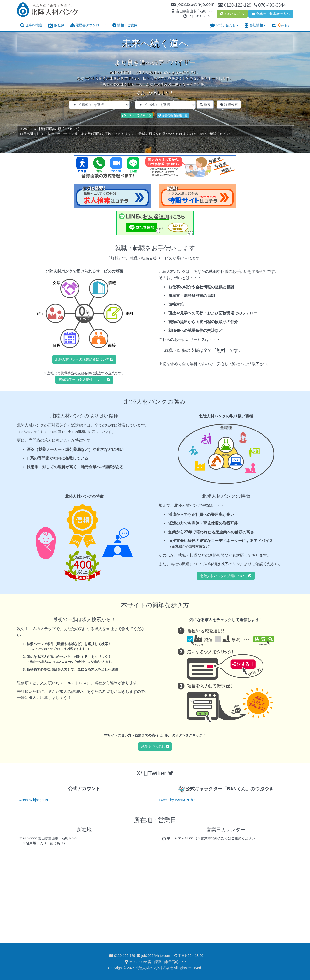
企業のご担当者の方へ (271, 14)
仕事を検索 (31, 25)
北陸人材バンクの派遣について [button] (226, 576)
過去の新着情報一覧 (173, 115)
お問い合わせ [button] (224, 25)
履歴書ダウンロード (88, 25)
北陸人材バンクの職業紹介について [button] (84, 359)
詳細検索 (229, 104)
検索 (205, 104)
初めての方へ (232, 14)
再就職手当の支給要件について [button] (84, 380)
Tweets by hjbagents (32, 800)
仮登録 (56, 25)
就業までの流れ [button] (155, 747)
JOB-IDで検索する (137, 115)
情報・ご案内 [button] (126, 25)
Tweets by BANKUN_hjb (177, 800)
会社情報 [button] (255, 25)
